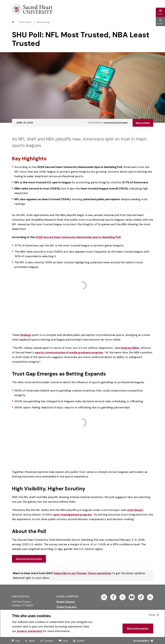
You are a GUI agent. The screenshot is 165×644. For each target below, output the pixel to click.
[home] (13, 22)
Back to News (143, 123)
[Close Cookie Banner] (154, 615)
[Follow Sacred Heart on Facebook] (113, 597)
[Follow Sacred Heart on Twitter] (122, 597)
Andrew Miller (130, 348)
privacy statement (30, 631)
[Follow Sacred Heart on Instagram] (104, 597)
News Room (25, 22)
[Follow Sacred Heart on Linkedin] (150, 597)
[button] (160, 12)
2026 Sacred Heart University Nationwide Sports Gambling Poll (78, 237)
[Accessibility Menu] (142, 641)
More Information (138, 628)
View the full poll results (29, 559)
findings (26, 335)
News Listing (43, 22)
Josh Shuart (135, 510)
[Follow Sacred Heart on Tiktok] (141, 597)
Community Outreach (116, 123)
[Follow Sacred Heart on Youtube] (132, 597)
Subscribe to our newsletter (83, 573)
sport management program (73, 515)
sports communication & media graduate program (69, 352)
